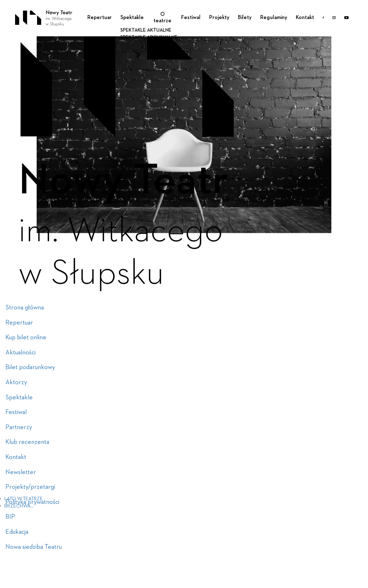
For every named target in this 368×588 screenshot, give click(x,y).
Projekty (219, 17)
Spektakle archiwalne (149, 37)
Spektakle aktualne (146, 30)
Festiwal (191, 17)
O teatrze (162, 17)
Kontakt (305, 17)
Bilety (245, 17)
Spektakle (132, 17)
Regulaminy (274, 17)
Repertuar (100, 17)
